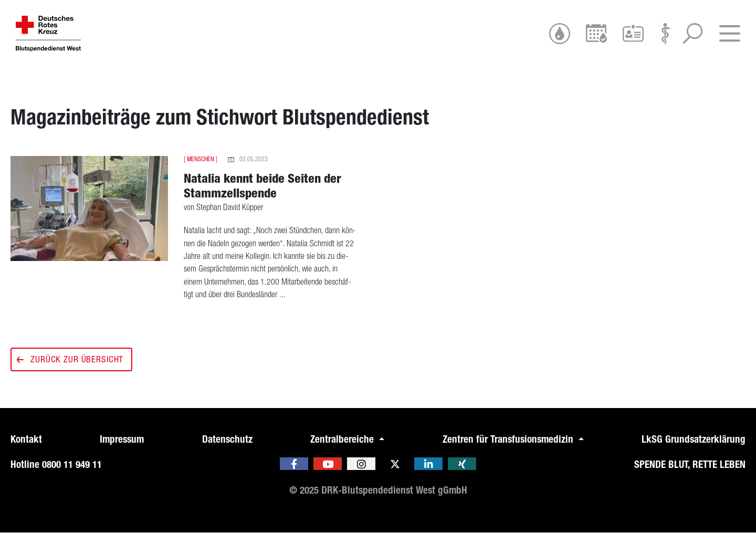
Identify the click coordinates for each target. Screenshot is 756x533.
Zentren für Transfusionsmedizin (509, 439)
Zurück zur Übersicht (71, 359)
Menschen (201, 159)
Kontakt (26, 439)
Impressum (122, 439)
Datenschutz (227, 439)
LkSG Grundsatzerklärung (694, 439)
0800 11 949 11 (72, 464)
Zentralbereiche (343, 439)
